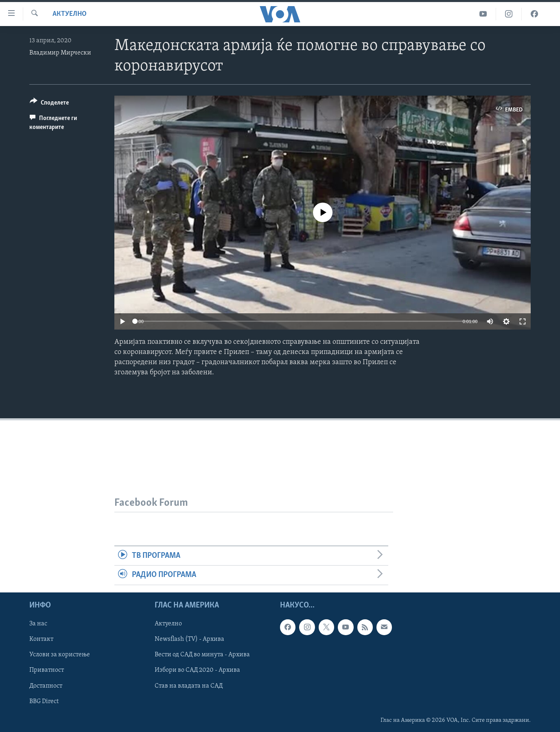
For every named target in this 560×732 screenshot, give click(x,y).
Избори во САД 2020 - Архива (197, 670)
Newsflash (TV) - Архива (189, 639)
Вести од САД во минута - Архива (202, 655)
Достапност (46, 686)
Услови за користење (60, 655)
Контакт (41, 639)
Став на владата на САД (189, 686)
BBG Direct (44, 701)
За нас (38, 624)
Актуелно (70, 14)
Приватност (47, 670)
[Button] (49, 104)
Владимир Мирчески (60, 53)
